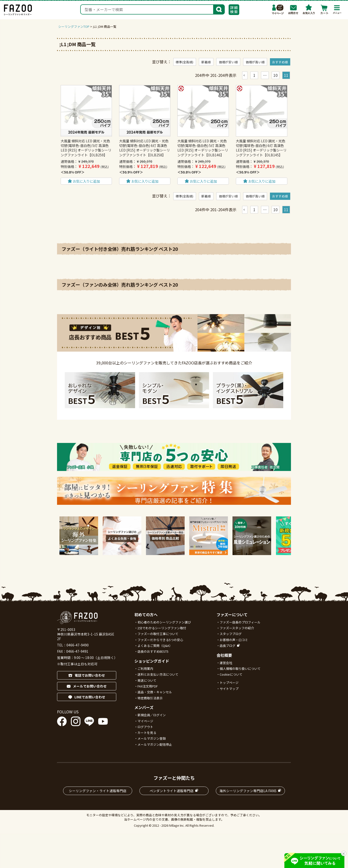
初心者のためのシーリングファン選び (164, 622)
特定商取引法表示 (150, 698)
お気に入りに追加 (86, 181)
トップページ (229, 683)
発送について (147, 680)
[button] (245, 75)
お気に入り (309, 9)
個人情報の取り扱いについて (240, 669)
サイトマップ (229, 689)
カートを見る (147, 733)
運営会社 (226, 663)
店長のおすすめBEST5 (153, 651)
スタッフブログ (231, 634)
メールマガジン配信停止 (155, 744)
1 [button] (254, 75)
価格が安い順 (228, 62)
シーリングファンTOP (74, 26)
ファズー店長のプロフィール (240, 622)
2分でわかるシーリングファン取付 (162, 628)
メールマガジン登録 (152, 738)
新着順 (206, 62)
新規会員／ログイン (152, 715)
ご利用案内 (145, 669)
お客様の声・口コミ (234, 640)
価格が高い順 (255, 62)
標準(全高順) (185, 62)
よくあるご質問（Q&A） (155, 646)
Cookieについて (231, 674)
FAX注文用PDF (148, 686)
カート (324, 9)
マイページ (278, 9)
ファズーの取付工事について (158, 634)
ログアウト (145, 727)
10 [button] (275, 75)
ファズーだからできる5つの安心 (160, 640)
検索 (219, 9)
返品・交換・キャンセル (155, 692)
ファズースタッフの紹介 (237, 628)
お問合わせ (293, 9)
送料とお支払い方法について (158, 674)
